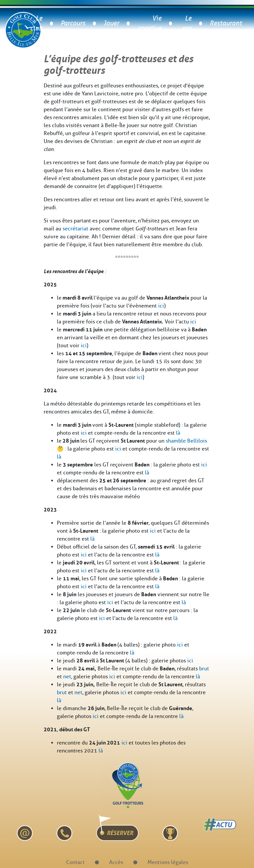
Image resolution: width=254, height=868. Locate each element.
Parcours (73, 23)
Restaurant (226, 23)
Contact (75, 862)
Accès (116, 862)
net (78, 692)
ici (161, 306)
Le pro (187, 23)
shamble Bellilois (186, 441)
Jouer (111, 23)
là (178, 433)
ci (205, 465)
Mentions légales (168, 862)
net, (68, 676)
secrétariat (75, 229)
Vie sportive (150, 23)
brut (204, 669)
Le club (36, 23)
